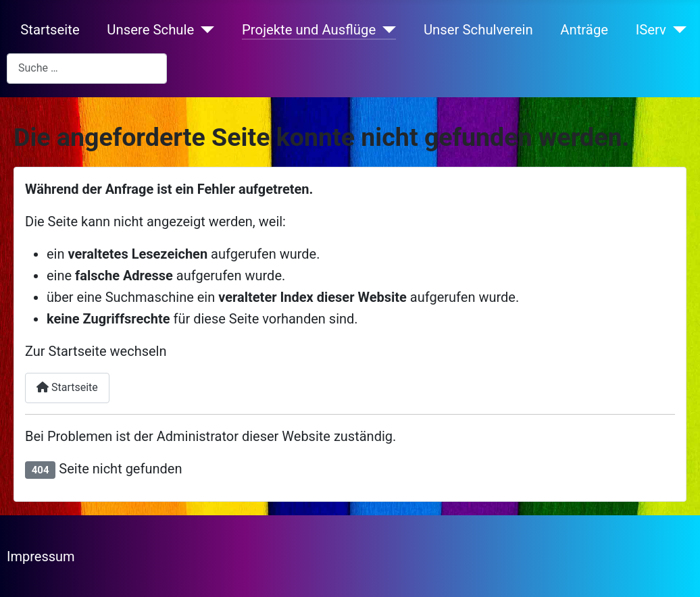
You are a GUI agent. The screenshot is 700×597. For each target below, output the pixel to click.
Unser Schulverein (478, 30)
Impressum (41, 556)
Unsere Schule (150, 30)
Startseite (50, 30)
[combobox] (87, 69)
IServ (651, 30)
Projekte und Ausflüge (309, 30)
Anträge (584, 30)
